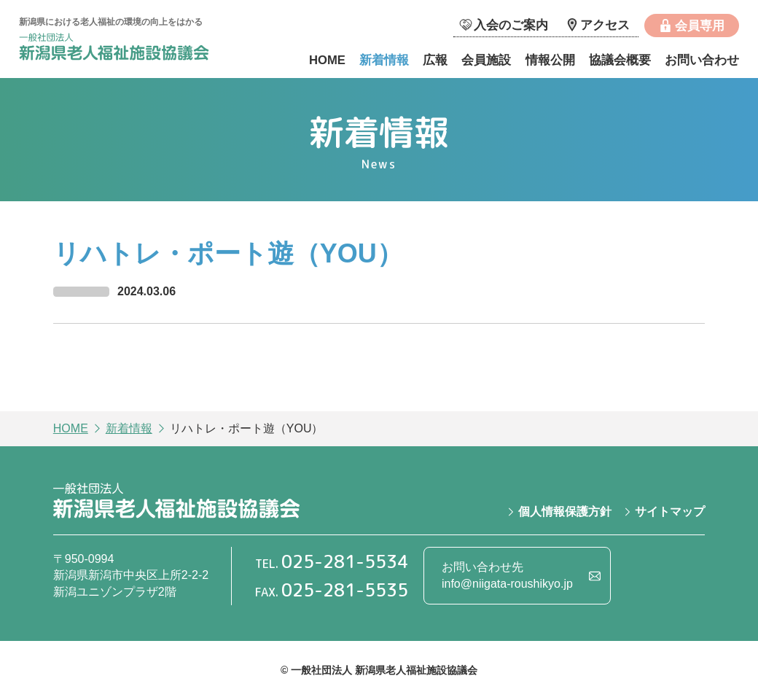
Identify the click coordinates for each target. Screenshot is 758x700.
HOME (327, 60)
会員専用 (700, 26)
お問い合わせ (702, 60)
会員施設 (486, 60)
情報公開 (550, 60)
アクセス (605, 25)
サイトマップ (670, 512)
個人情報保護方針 (565, 512)
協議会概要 (620, 60)
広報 (435, 60)
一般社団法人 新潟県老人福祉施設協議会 (128, 48)
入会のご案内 (511, 25)
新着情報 (384, 60)
